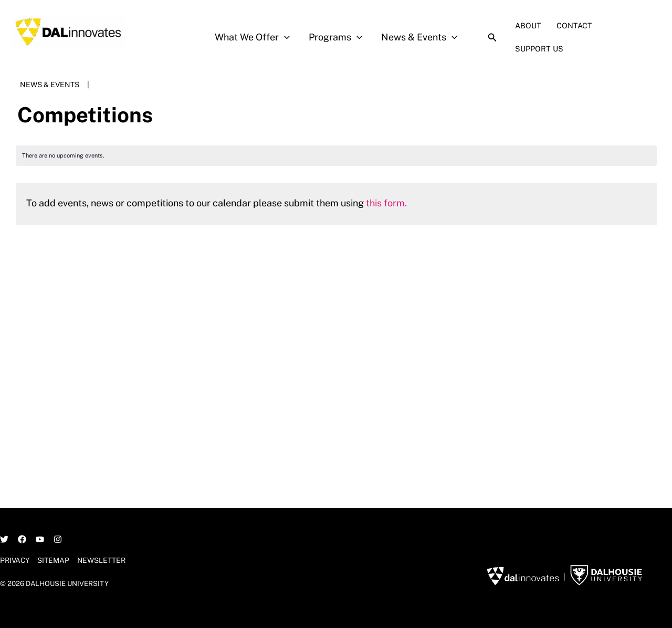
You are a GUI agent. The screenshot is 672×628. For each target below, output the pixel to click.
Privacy (15, 560)
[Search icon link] (492, 39)
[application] (284, 37)
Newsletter (102, 560)
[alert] (336, 156)
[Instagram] (58, 539)
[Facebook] (22, 539)
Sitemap (54, 560)
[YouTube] (40, 539)
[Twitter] (4, 539)
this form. (386, 203)
